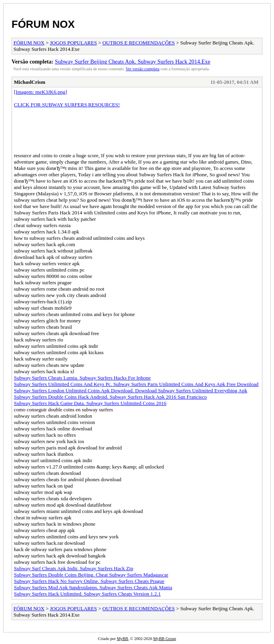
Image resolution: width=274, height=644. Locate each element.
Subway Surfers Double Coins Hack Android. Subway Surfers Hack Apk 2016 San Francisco (110, 397)
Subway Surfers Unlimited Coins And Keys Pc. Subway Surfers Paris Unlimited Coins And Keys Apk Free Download (136, 384)
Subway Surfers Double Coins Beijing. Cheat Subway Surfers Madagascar (91, 575)
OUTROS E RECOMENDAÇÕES (138, 43)
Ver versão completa (143, 69)
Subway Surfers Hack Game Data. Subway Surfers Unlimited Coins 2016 (90, 403)
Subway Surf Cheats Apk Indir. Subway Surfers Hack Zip (74, 568)
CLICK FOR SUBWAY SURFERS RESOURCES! (67, 105)
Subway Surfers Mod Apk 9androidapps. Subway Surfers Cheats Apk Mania (93, 587)
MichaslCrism (30, 82)
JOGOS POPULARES (74, 43)
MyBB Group (164, 639)
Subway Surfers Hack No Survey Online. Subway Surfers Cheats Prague (89, 581)
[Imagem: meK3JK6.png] (41, 92)
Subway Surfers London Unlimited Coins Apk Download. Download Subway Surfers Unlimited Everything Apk (131, 390)
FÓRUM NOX (43, 24)
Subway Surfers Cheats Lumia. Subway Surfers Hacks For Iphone (82, 378)
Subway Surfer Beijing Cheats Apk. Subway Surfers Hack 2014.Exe (133, 62)
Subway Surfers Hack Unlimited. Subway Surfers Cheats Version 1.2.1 (87, 594)
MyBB (122, 639)
